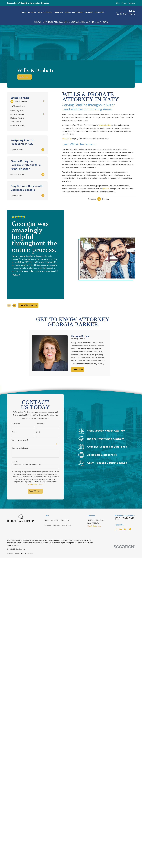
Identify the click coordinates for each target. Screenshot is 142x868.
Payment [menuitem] (89, 12)
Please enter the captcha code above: (26, 464)
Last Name (40, 424)
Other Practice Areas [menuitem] (74, 12)
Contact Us (67, 525)
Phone (14, 432)
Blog (118, 3)
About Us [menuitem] (32, 12)
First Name (16, 424)
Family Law (65, 520)
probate (106, 189)
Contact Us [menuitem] (99, 12)
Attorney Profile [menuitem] (45, 12)
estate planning (105, 125)
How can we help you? (20, 448)
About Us (55, 520)
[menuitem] (26, 102)
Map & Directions (94, 526)
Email (38, 432)
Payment (57, 525)
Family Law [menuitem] (58, 12)
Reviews (132, 3)
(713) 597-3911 (125, 14)
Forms (124, 3)
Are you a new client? (20, 440)
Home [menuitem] (23, 12)
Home (47, 520)
